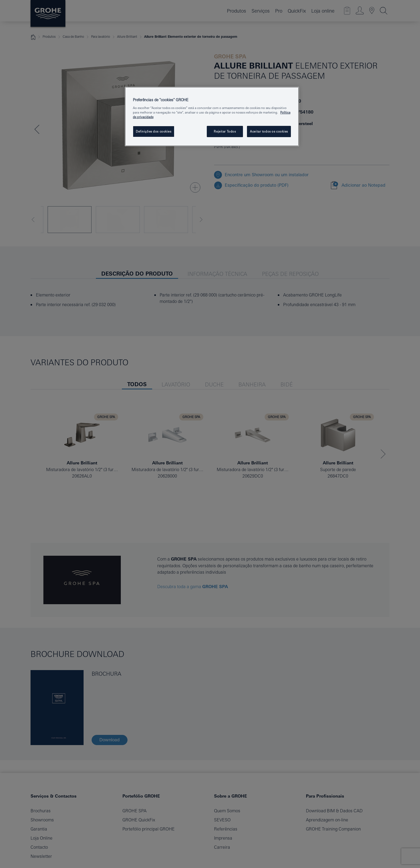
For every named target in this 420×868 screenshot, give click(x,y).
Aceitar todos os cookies (269, 131)
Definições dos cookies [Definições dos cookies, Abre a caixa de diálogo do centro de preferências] (154, 131)
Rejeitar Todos (225, 131)
